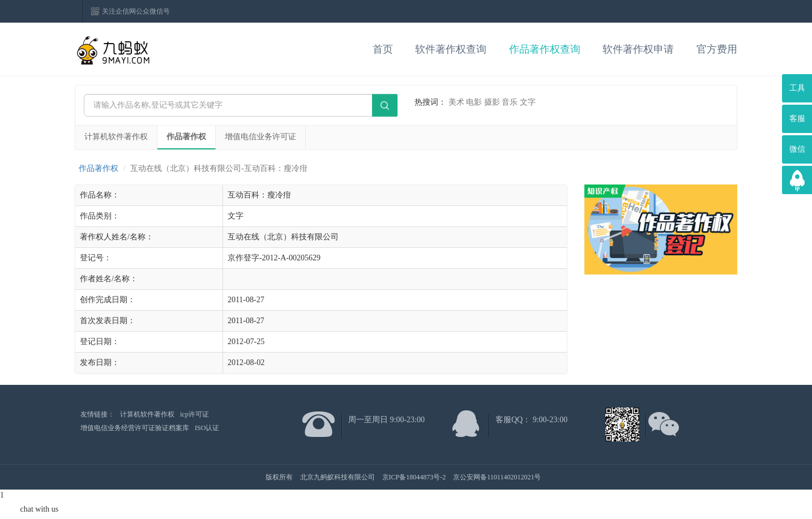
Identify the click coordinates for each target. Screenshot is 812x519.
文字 (528, 102)
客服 (797, 119)
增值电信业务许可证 (260, 137)
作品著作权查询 (545, 49)
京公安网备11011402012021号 (497, 477)
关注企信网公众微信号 (136, 11)
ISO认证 (207, 428)
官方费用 (717, 49)
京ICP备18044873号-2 (414, 477)
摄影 (492, 102)
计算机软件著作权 (116, 137)
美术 (456, 102)
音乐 (510, 102)
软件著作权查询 (451, 49)
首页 (383, 49)
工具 (797, 88)
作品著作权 (186, 137)
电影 (474, 102)
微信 (797, 149)
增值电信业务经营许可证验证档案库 (135, 428)
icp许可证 (195, 414)
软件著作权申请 (638, 49)
